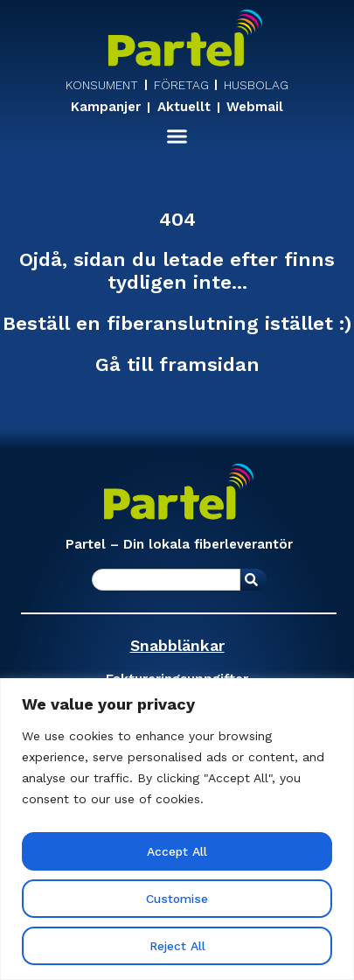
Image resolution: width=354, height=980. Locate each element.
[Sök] (253, 580)
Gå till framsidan (177, 364)
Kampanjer (106, 108)
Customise (177, 899)
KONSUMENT (102, 85)
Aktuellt (184, 108)
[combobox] (166, 580)
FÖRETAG (181, 85)
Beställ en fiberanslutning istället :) (177, 324)
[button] (177, 136)
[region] (177, 829)
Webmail (255, 108)
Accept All (177, 851)
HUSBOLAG (256, 85)
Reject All (177, 946)
